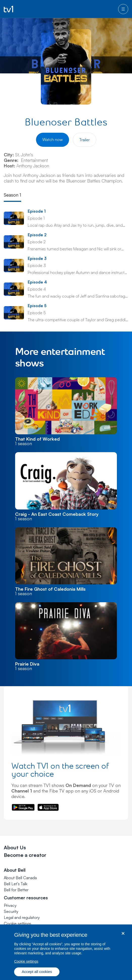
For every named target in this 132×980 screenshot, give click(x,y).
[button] (18, 923)
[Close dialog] (123, 935)
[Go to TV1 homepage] (8, 9)
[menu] (123, 9)
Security (11, 911)
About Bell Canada (20, 878)
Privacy (10, 905)
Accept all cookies (37, 974)
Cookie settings (18, 923)
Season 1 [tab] (12, 195)
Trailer (85, 140)
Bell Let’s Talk (15, 884)
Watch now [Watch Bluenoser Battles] (53, 139)
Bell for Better (16, 890)
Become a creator (25, 855)
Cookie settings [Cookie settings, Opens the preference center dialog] (26, 963)
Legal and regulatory (22, 917)
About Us (15, 847)
